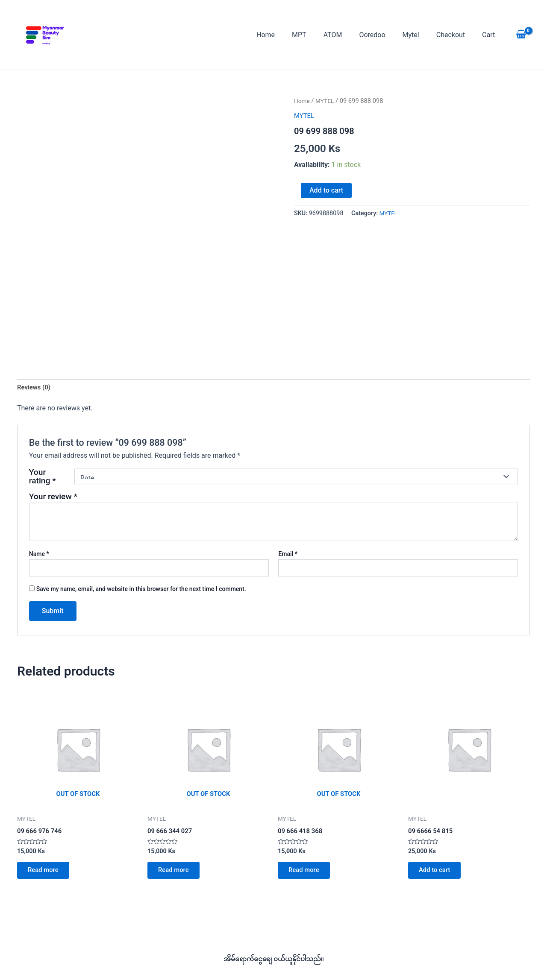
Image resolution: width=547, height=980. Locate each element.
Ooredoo (384, 35)
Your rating (43, 478)
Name (39, 555)
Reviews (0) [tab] (35, 388)
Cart (490, 35)
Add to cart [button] (438, 874)
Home (288, 35)
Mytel (419, 35)
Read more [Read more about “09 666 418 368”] (307, 874)
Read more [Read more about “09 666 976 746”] (46, 874)
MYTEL (327, 101)
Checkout (456, 35)
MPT (318, 35)
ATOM (348, 35)
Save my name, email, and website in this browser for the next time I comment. (141, 590)
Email (288, 555)
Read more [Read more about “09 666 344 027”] (177, 874)
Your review (53, 498)
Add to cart (326, 190)
